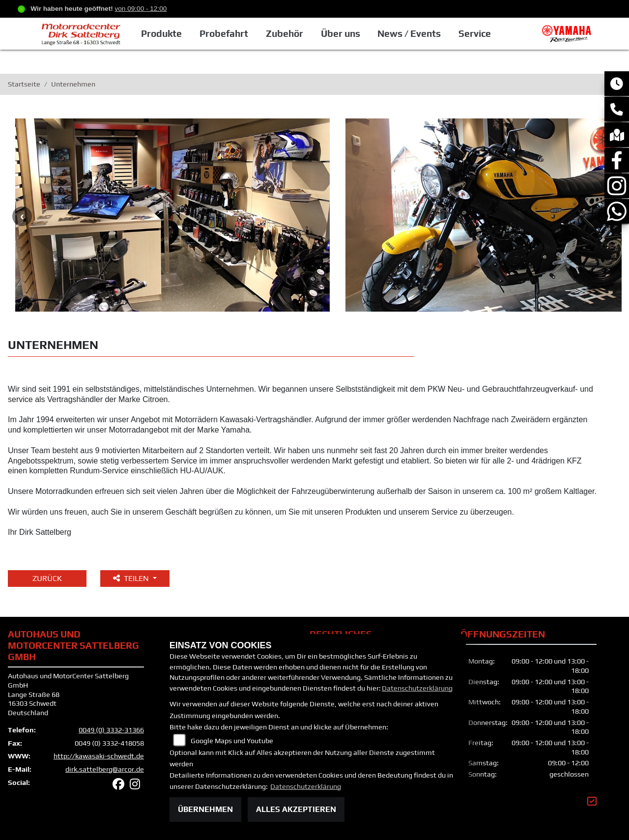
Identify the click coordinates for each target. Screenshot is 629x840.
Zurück (47, 578)
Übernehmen (205, 809)
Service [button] (475, 33)
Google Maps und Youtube (232, 741)
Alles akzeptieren (296, 809)
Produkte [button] (161, 33)
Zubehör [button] (285, 33)
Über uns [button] (341, 33)
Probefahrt (224, 33)
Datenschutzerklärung (417, 688)
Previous (22, 216)
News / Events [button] (409, 33)
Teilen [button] (132, 578)
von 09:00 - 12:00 (141, 9)
